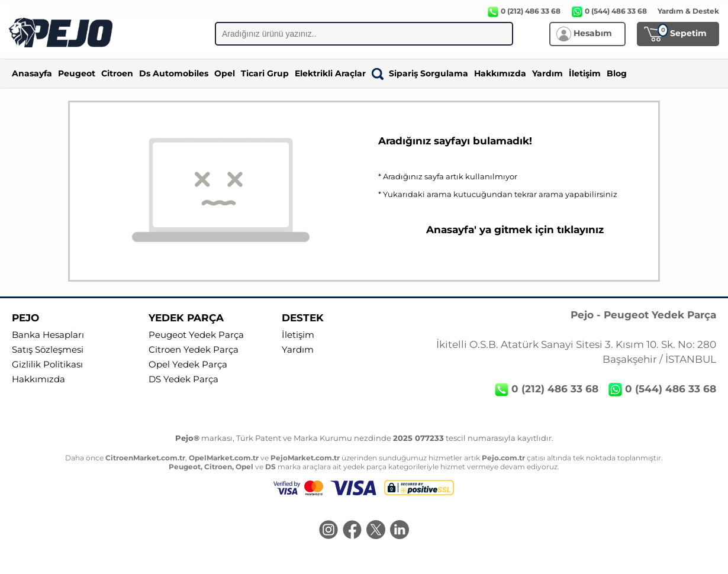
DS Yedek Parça (183, 379)
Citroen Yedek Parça (194, 350)
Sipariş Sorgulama (420, 73)
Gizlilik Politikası (47, 365)
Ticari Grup (265, 73)
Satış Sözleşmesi (48, 350)
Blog (617, 73)
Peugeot (77, 73)
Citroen (117, 73)
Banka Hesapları (48, 335)
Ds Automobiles (174, 73)
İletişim (585, 73)
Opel (225, 73)
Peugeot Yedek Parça (196, 335)
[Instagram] (328, 531)
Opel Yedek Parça (188, 365)
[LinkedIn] (400, 531)
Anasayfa (32, 73)
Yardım (547, 73)
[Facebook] (352, 531)
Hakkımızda (500, 73)
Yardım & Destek (688, 11)
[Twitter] (376, 531)
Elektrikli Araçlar (330, 73)
